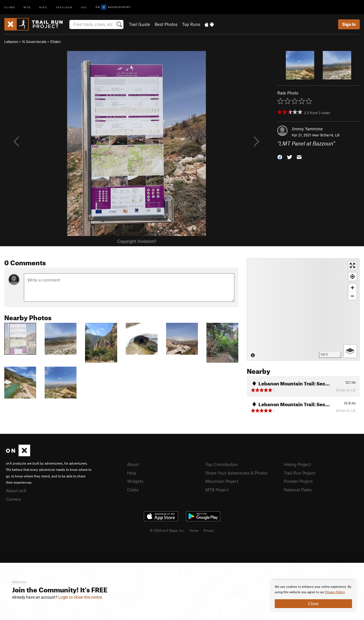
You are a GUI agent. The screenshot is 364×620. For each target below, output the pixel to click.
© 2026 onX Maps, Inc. (167, 530)
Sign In (349, 24)
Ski (84, 7)
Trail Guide (139, 24)
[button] (280, 157)
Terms (194, 530)
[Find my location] (352, 277)
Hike (43, 7)
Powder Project (298, 481)
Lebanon (11, 42)
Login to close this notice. (81, 597)
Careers (13, 499)
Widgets (135, 481)
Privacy (209, 530)
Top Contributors (222, 464)
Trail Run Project (300, 473)
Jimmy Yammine (307, 129)
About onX (16, 490)
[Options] (350, 351)
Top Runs (191, 24)
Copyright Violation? (137, 241)
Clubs (133, 490)
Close (313, 603)
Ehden (55, 42)
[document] (313, 596)
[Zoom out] (352, 296)
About (133, 464)
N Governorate (34, 42)
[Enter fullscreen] (352, 265)
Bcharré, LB (330, 135)
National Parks (298, 490)
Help (132, 473)
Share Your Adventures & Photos (236, 473)
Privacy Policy (335, 592)
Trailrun (64, 7)
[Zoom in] (352, 288)
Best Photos (166, 24)
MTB (27, 7)
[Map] (303, 309)
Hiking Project (297, 464)
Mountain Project (222, 481)
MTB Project (217, 490)
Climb (10, 7)
